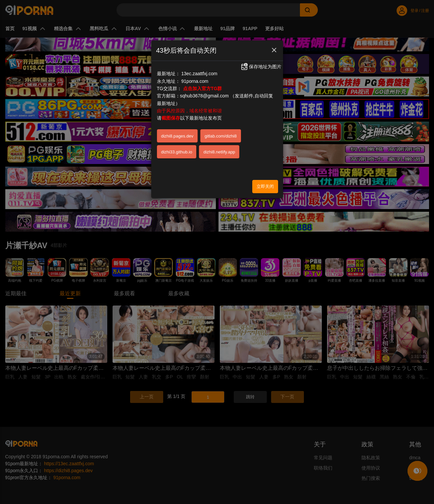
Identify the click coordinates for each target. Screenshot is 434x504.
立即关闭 (265, 186)
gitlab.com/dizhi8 (221, 136)
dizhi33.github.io (177, 152)
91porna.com (195, 81)
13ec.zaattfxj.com (199, 74)
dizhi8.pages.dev (177, 136)
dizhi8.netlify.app (219, 152)
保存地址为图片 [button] (261, 67)
